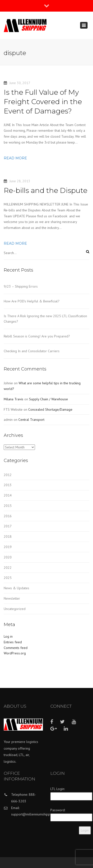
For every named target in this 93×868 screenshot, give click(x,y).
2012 (8, 475)
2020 (8, 557)
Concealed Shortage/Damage (50, 409)
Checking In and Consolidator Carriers (32, 351)
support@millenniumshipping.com (36, 814)
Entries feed (13, 642)
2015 (8, 506)
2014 (8, 495)
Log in (8, 636)
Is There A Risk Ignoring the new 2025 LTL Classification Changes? (45, 319)
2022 (8, 568)
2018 (8, 536)
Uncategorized (15, 609)
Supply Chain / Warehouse (48, 399)
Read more (15, 158)
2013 (8, 485)
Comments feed (16, 648)
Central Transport (31, 420)
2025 (8, 578)
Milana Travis (14, 399)
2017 (8, 526)
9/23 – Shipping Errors (21, 286)
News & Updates (16, 588)
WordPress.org (15, 653)
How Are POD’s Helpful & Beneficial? (32, 301)
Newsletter (12, 598)
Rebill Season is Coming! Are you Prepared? (37, 336)
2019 (8, 547)
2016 (8, 516)
